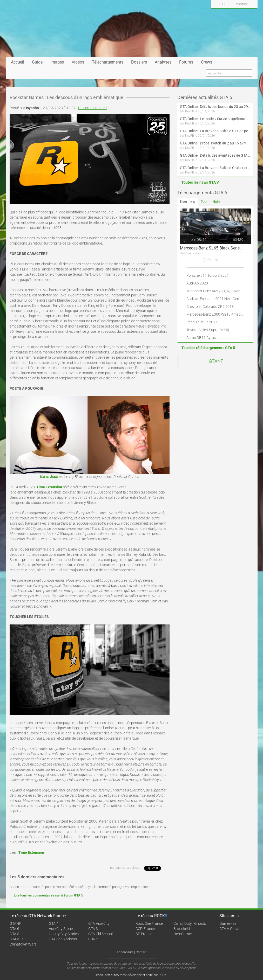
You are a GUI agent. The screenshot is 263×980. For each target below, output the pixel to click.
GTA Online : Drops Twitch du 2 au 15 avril (213, 143)
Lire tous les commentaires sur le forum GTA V (49, 895)
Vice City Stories (62, 929)
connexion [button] (244, 4)
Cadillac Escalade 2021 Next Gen (213, 299)
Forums (186, 62)
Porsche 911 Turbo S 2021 (208, 275)
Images (57, 62)
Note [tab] (216, 201)
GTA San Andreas (63, 939)
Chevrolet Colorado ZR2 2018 (210, 307)
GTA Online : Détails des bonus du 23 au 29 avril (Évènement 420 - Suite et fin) (215, 107)
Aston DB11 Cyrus (201, 338)
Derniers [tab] (187, 202)
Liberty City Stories (64, 934)
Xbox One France (149, 923)
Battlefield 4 (183, 929)
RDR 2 (93, 939)
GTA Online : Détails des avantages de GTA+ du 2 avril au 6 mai (215, 155)
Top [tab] (204, 201)
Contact (141, 952)
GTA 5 (14, 934)
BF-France (144, 934)
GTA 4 (54, 923)
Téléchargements (108, 62)
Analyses (163, 62)
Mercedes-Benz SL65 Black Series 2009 (216, 248)
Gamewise (228, 923)
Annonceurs (125, 952)
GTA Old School (100, 934)
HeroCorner (183, 934)
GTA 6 (14, 929)
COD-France (145, 929)
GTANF (216, 361)
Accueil (18, 62)
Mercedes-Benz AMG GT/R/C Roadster (218, 291)
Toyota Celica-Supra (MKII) (208, 330)
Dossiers (139, 62)
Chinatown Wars (23, 944)
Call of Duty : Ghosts (190, 923)
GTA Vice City (99, 923)
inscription (224, 4)
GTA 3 (93, 929)
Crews (207, 62)
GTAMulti (17, 939)
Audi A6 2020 (197, 283)
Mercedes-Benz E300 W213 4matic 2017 (219, 314)
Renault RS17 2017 (202, 322)
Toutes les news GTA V (200, 182)
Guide (37, 62)
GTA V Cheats (230, 929)
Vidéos (78, 62)
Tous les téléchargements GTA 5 (208, 348)
